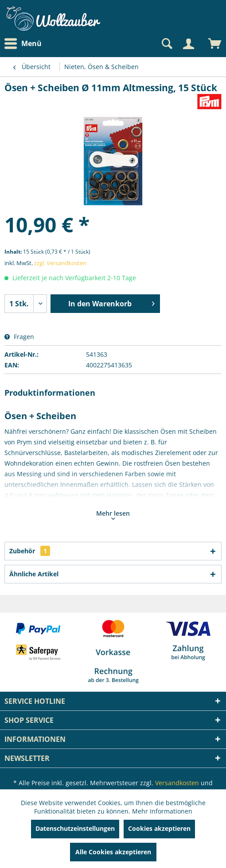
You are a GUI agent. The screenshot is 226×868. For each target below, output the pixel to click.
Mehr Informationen (162, 811)
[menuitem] (25, 44)
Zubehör (30, 551)
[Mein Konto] (188, 44)
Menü (23, 44)
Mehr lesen (113, 514)
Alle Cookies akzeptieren (113, 852)
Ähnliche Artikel (34, 574)
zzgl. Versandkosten (60, 263)
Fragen (19, 337)
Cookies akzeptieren (159, 828)
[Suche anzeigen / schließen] (166, 44)
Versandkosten (177, 783)
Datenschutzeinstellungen (75, 828)
